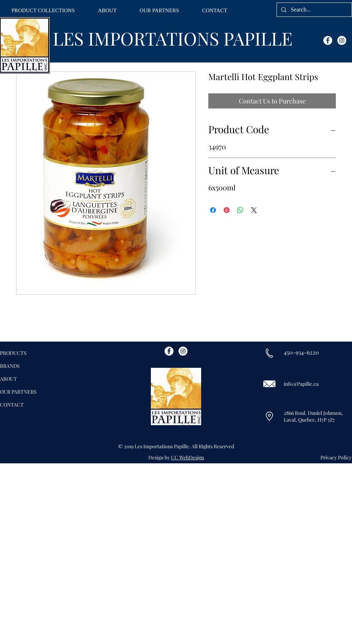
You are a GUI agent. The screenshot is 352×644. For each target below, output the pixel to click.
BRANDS (10, 366)
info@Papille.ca (301, 384)
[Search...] (314, 10)
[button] (43, 11)
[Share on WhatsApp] (240, 210)
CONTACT (12, 405)
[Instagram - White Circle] (342, 40)
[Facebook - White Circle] (328, 40)
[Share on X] (254, 210)
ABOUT (8, 379)
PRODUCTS (13, 353)
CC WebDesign (187, 457)
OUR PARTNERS (18, 392)
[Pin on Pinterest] (227, 210)
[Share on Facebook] (213, 210)
